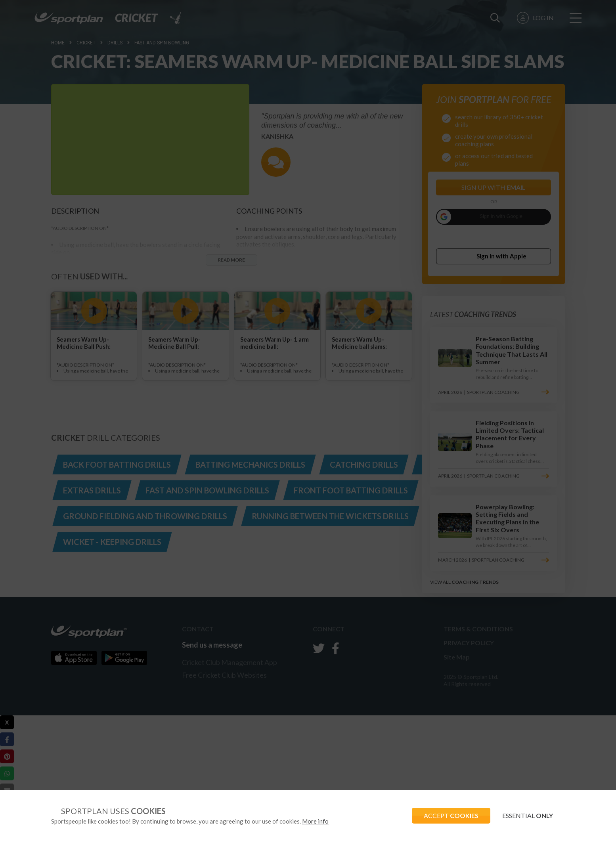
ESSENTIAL (528, 815)
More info (315, 821)
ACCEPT (451, 815)
